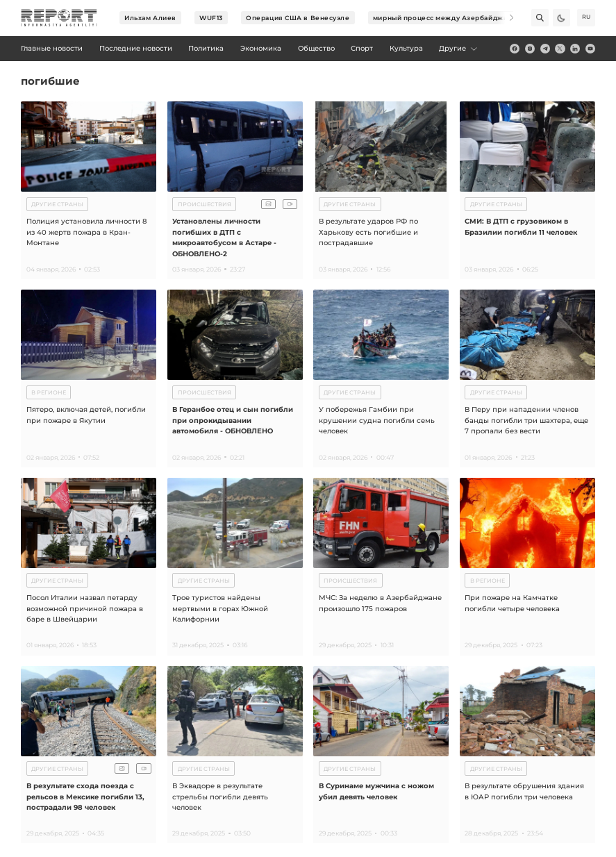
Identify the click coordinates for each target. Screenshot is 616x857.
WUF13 (211, 18)
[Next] (505, 18)
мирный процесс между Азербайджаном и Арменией (470, 18)
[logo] (59, 18)
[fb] (515, 49)
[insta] (530, 49)
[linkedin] (575, 49)
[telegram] (545, 49)
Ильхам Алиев (150, 18)
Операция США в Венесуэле (298, 18)
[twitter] (560, 49)
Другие (459, 48)
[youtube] (590, 49)
